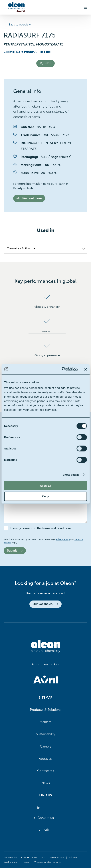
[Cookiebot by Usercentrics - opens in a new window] (62, 369)
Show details (71, 474)
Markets (45, 722)
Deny (45, 496)
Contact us (46, 818)
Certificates (46, 771)
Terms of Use (57, 857)
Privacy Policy (63, 539)
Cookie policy (11, 862)
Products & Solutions (46, 710)
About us (46, 759)
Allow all (45, 486)
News (46, 783)
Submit (15, 551)
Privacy (73, 857)
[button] (86, 7)
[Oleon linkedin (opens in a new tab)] (40, 807)
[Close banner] (86, 369)
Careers (46, 746)
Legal (26, 862)
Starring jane (54, 862)
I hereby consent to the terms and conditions (41, 528)
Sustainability (46, 734)
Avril (46, 830)
